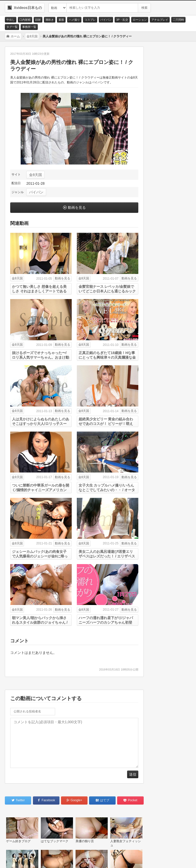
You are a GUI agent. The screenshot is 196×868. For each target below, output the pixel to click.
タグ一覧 (12, 27)
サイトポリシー (51, 858)
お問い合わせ (21, 858)
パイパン (106, 20)
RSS (76, 858)
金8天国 (35, 175)
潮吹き (50, 20)
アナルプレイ (160, 20)
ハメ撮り (74, 20)
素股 (61, 20)
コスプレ (90, 20)
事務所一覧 (29, 27)
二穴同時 (178, 20)
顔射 (38, 20)
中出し (11, 20)
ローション (140, 20)
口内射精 (25, 20)
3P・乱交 (122, 20)
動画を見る (77, 207)
